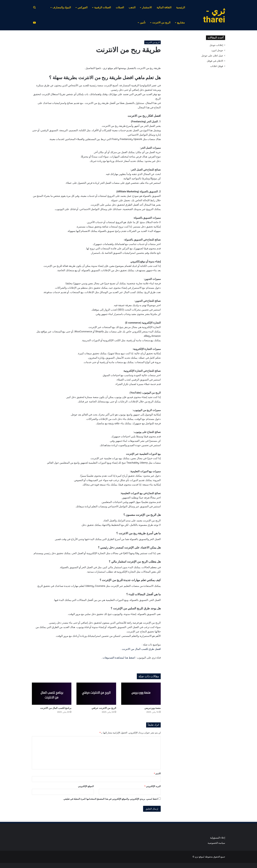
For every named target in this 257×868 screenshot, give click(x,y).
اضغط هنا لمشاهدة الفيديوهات (119, 658)
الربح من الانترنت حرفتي (104, 708)
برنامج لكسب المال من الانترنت (56, 708)
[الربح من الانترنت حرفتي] (96, 694)
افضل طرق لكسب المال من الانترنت (141, 649)
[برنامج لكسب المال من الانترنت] (52, 694)
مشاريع (181, 23)
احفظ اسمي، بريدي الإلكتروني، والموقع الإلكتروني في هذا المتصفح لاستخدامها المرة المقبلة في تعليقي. (110, 799)
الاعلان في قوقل (215, 61)
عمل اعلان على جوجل (212, 56)
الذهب (132, 7)
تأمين (143, 23)
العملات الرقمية (103, 7)
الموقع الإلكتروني (86, 786)
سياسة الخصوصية (216, 843)
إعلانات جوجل (216, 45)
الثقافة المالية (164, 7)
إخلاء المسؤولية (218, 838)
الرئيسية (181, 7)
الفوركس (83, 7)
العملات (120, 7)
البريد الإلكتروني (153, 786)
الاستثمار (147, 7)
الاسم (157, 774)
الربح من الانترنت (161, 23)
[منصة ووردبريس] (141, 694)
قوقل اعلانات (217, 66)
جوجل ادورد (217, 50)
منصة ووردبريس (153, 708)
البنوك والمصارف (62, 7)
